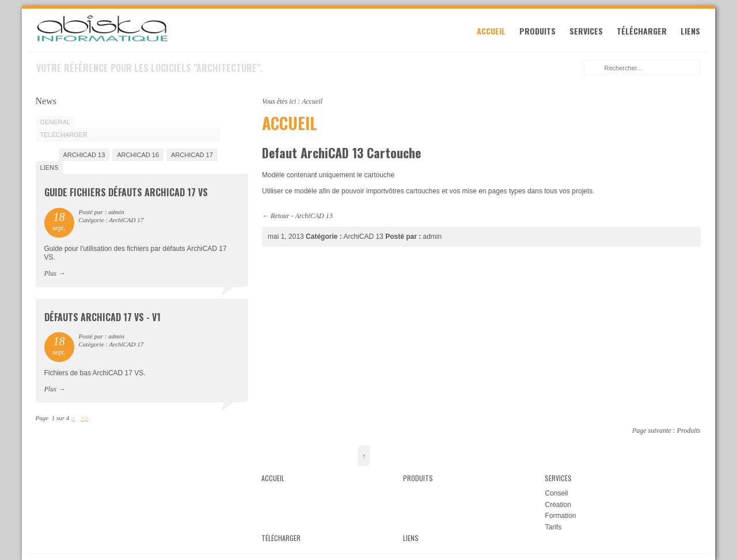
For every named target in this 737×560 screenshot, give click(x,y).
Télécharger (642, 31)
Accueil (491, 31)
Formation (560, 516)
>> (84, 418)
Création (558, 505)
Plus (50, 273)
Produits (537, 31)
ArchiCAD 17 (192, 155)
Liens (690, 31)
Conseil (556, 493)
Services (586, 31)
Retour (280, 216)
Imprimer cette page (694, 100)
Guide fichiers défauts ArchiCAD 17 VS (126, 192)
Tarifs (553, 527)
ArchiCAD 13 (314, 216)
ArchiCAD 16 (138, 155)
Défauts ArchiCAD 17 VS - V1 (102, 317)
